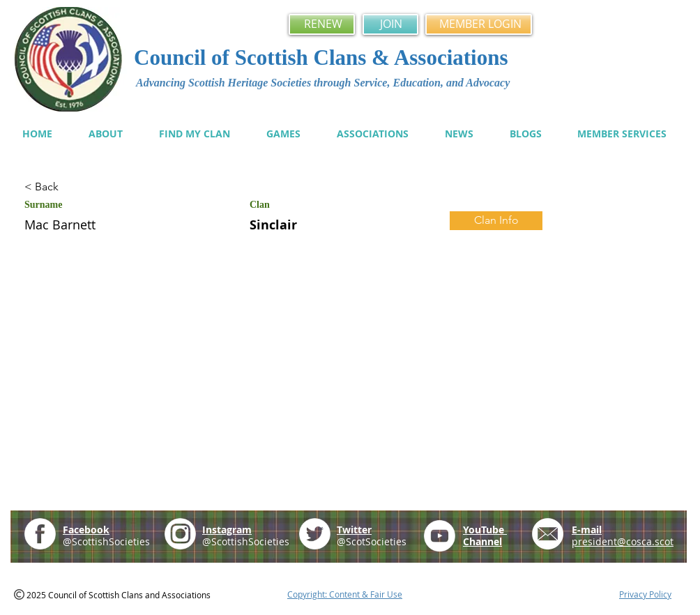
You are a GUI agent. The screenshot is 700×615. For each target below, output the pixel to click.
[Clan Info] (496, 221)
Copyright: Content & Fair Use (345, 594)
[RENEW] (322, 24)
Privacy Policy (645, 594)
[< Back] (74, 187)
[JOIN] (390, 24)
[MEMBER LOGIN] (479, 24)
